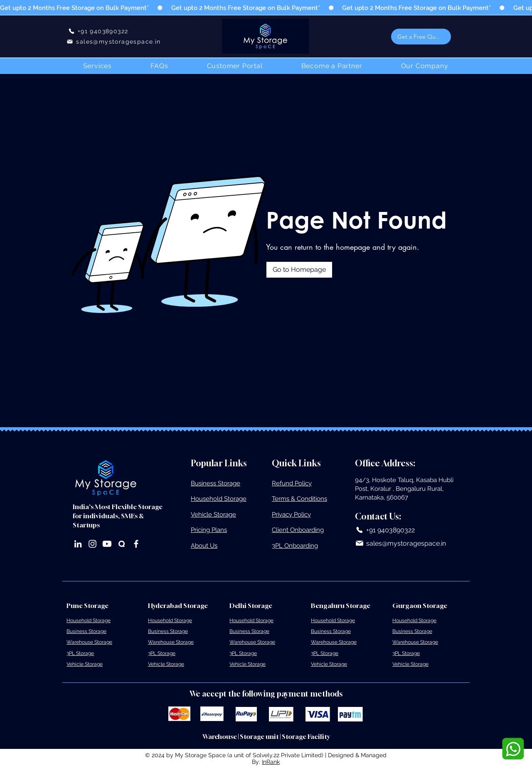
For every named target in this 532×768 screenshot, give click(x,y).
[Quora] (122, 544)
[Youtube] (107, 544)
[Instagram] (92, 544)
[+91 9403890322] (98, 31)
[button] (421, 37)
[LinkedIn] (78, 544)
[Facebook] (136, 544)
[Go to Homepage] (299, 270)
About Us (204, 546)
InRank (271, 762)
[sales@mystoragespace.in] (114, 41)
